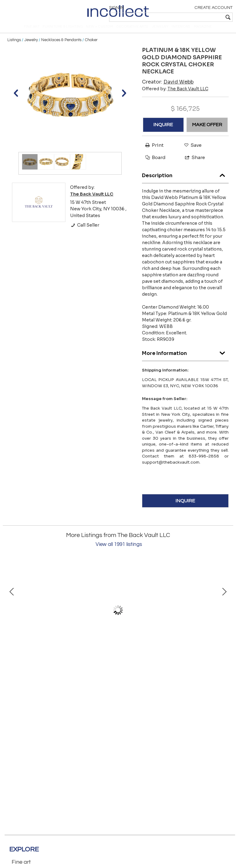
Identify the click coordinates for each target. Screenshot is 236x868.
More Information (185, 358)
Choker (91, 47)
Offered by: (175, 95)
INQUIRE (163, 131)
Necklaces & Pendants (61, 47)
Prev (12, 617)
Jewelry (31, 47)
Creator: (168, 89)
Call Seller (85, 232)
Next (224, 617)
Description (185, 181)
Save (191, 152)
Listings (14, 47)
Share (192, 164)
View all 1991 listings (119, 551)
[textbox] (189, 17)
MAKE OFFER (207, 131)
